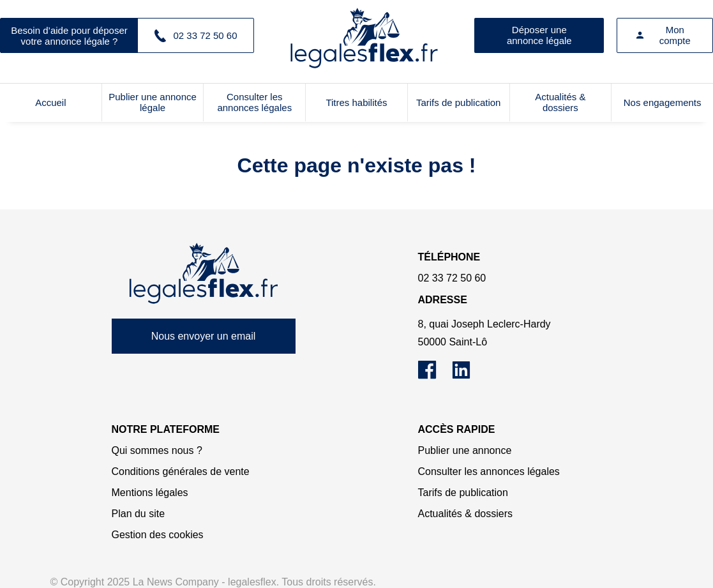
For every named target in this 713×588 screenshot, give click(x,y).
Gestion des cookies (158, 535)
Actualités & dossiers (560, 102)
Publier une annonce (465, 450)
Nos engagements (663, 102)
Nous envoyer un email (204, 336)
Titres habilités (356, 102)
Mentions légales (150, 493)
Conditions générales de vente (181, 471)
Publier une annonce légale (153, 102)
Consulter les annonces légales (254, 102)
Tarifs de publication (459, 102)
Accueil (50, 102)
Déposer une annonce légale (539, 35)
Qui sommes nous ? (157, 450)
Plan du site (139, 514)
